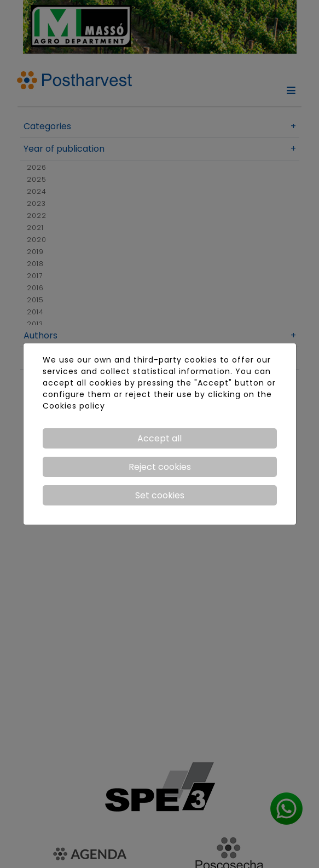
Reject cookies (160, 467)
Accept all (159, 438)
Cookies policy (74, 406)
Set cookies (160, 495)
